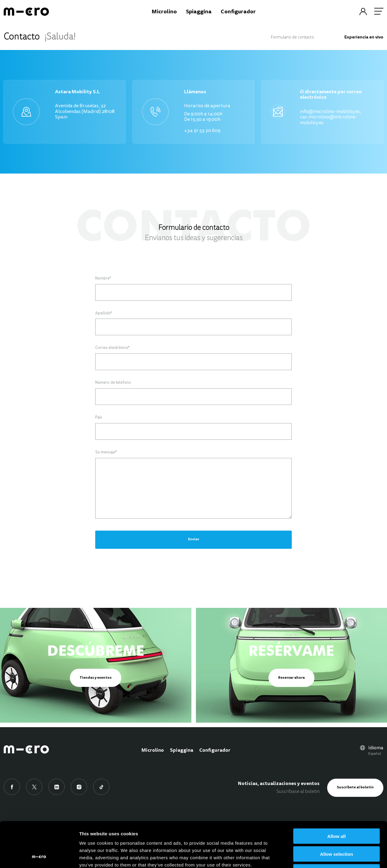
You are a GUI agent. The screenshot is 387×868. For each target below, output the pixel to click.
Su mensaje (106, 452)
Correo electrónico (112, 348)
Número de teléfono (113, 383)
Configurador (215, 750)
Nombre (103, 279)
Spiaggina (182, 750)
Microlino (153, 750)
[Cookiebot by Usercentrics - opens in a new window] (39, 856)
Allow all (337, 794)
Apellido (104, 313)
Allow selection (336, 812)
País (99, 418)
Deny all (337, 829)
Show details (317, 856)
